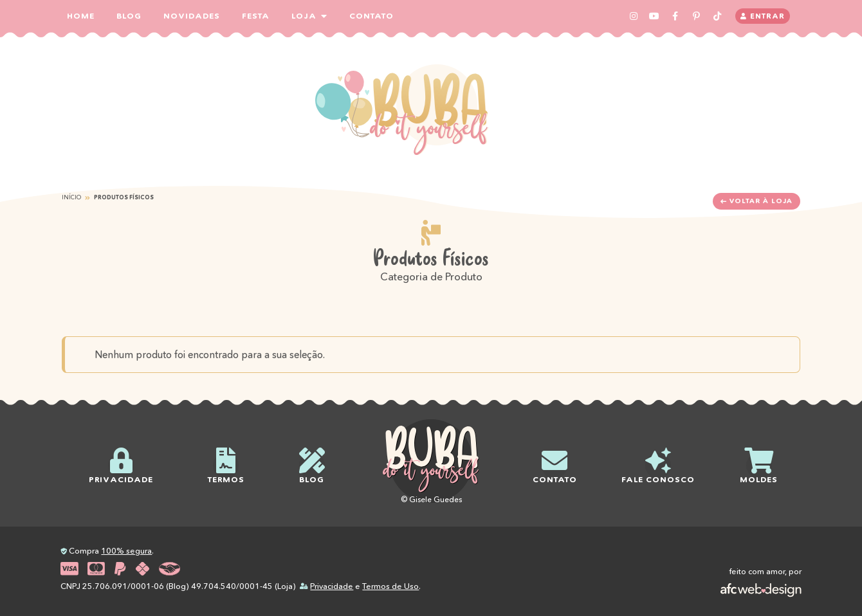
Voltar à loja (756, 201)
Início (71, 197)
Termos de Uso (390, 586)
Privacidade (332, 586)
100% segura (126, 551)
